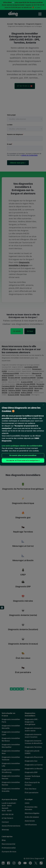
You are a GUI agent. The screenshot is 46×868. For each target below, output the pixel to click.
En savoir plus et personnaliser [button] (23, 456)
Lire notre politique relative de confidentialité (22, 446)
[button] (43, 405)
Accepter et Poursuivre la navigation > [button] (23, 461)
